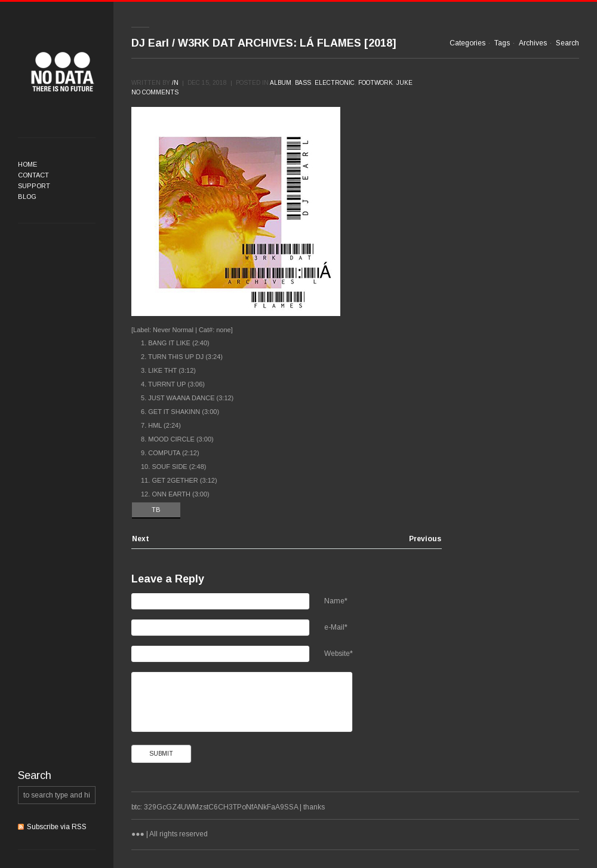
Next (141, 539)
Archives (533, 43)
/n (175, 83)
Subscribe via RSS (57, 827)
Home (27, 164)
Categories (467, 43)
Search (567, 43)
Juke (404, 83)
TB (156, 510)
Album (281, 83)
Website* (338, 654)
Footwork (376, 83)
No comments (155, 92)
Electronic (335, 83)
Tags (502, 43)
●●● (63, 72)
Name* (336, 601)
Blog (27, 197)
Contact (33, 175)
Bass (303, 83)
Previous (425, 539)
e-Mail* (336, 627)
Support (34, 186)
